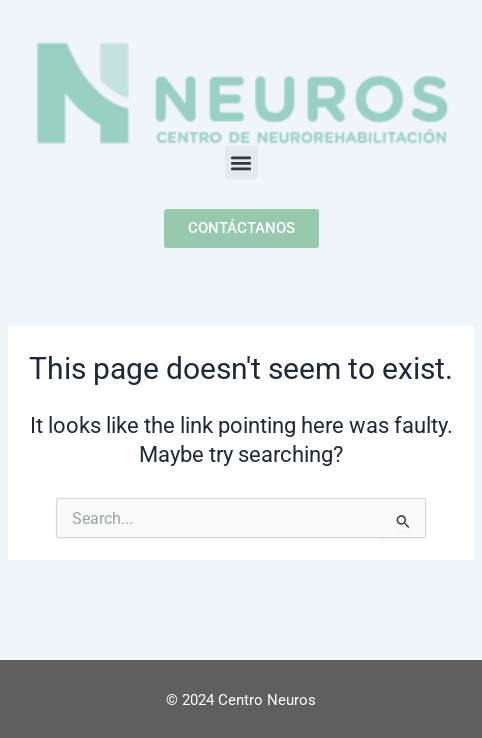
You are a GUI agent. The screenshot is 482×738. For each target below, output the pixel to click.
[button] (241, 162)
